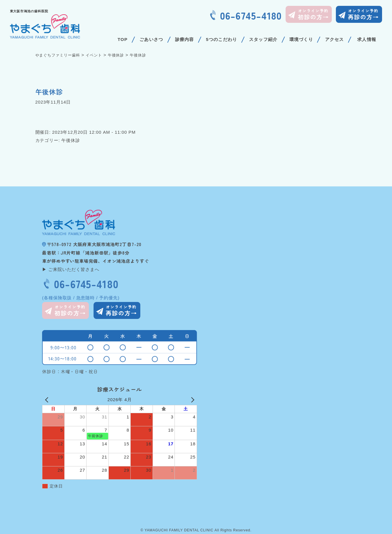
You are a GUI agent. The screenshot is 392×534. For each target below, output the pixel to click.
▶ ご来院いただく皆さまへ (71, 269)
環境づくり (301, 39)
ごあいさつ (151, 39)
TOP (122, 39)
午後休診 (71, 140)
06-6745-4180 (86, 284)
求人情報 (367, 39)
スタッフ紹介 (263, 39)
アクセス (335, 39)
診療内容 (185, 39)
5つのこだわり (221, 39)
